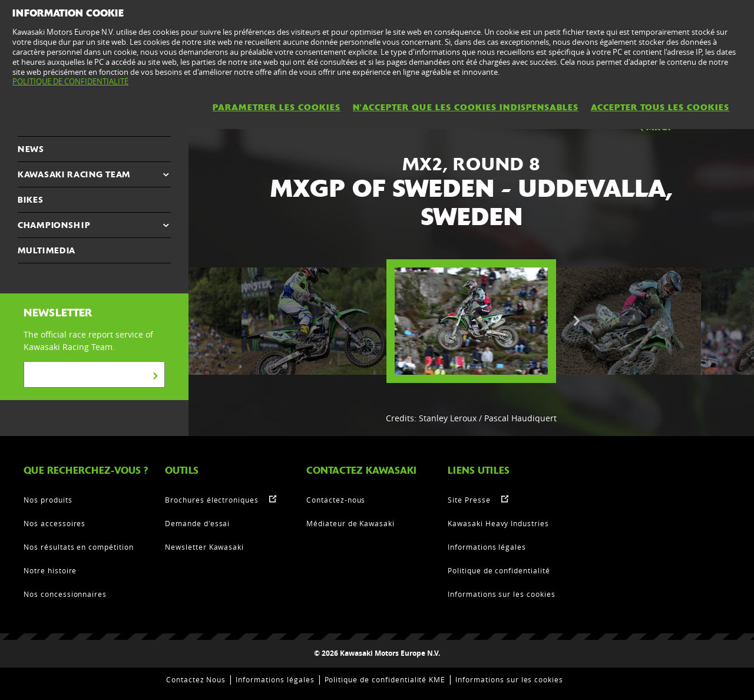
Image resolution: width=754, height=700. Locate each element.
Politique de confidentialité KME (385, 679)
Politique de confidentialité (499, 570)
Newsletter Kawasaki (204, 547)
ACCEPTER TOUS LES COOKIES (660, 107)
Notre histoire (50, 570)
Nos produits (48, 500)
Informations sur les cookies (502, 594)
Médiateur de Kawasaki (350, 523)
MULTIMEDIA (47, 250)
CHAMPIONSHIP (54, 225)
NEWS (31, 149)
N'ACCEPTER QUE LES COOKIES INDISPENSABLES (466, 107)
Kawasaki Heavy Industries (498, 523)
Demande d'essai (197, 523)
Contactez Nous (196, 679)
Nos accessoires (54, 523)
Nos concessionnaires (65, 594)
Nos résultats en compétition (79, 547)
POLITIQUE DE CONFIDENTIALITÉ (70, 81)
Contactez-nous (336, 500)
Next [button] (577, 321)
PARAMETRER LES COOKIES (277, 107)
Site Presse (469, 500)
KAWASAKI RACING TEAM (74, 174)
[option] (471, 321)
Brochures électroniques (212, 500)
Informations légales (487, 547)
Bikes (31, 200)
